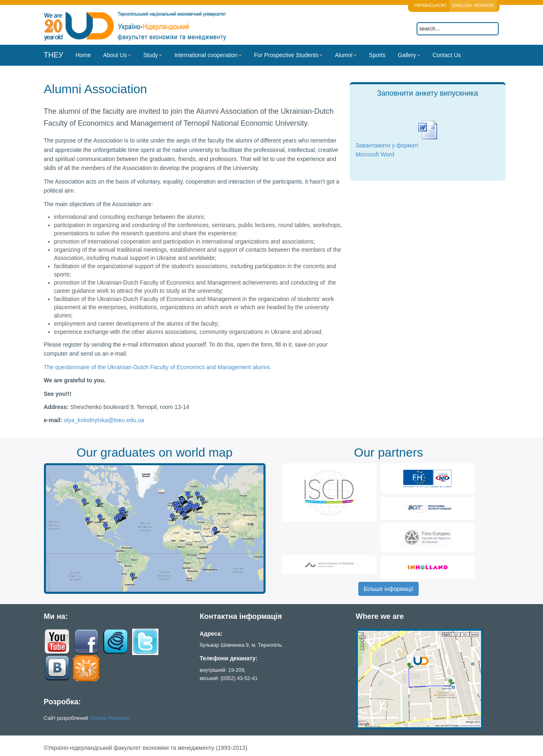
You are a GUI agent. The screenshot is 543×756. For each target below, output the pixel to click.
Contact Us (447, 55)
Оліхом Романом (110, 718)
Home (83, 55)
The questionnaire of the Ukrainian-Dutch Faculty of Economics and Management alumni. (158, 367)
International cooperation (208, 55)
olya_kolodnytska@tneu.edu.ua (104, 420)
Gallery (409, 55)
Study (153, 55)
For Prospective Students (288, 55)
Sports (377, 55)
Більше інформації (388, 589)
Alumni (346, 55)
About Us (117, 55)
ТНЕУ (54, 55)
